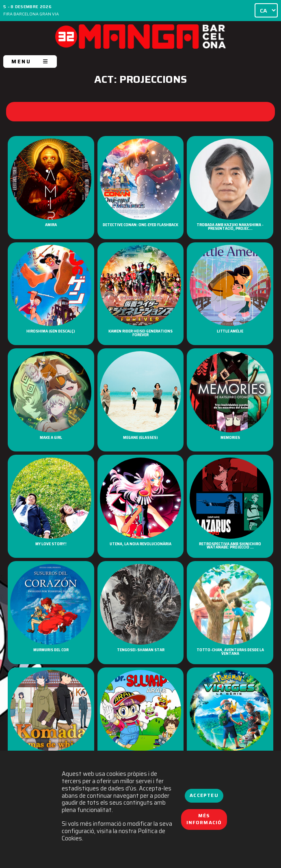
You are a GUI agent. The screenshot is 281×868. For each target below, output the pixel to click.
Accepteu (204, 795)
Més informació (204, 819)
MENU (30, 62)
